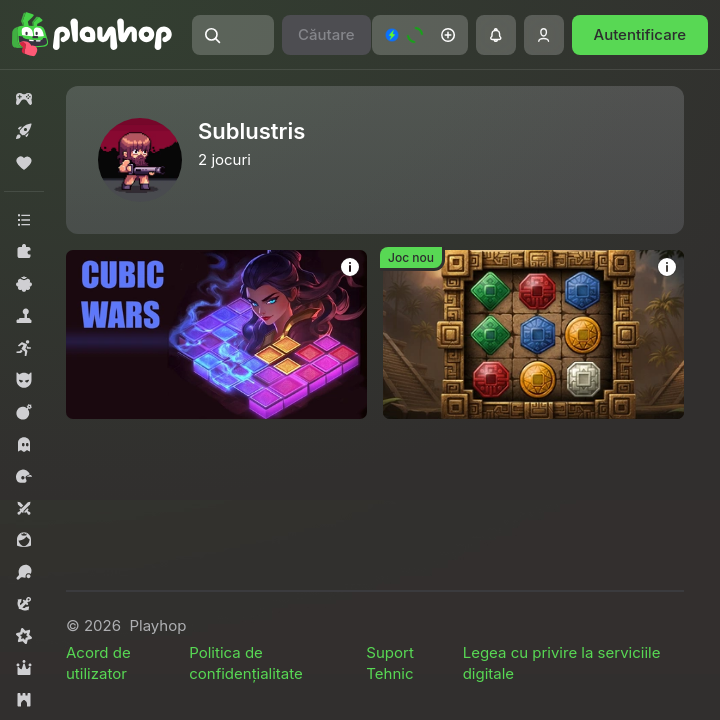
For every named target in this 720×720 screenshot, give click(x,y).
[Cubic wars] (216, 334)
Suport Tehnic (389, 663)
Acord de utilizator (98, 663)
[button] (233, 35)
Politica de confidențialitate (246, 663)
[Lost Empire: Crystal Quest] (533, 334)
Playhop (157, 625)
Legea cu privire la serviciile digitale (562, 663)
